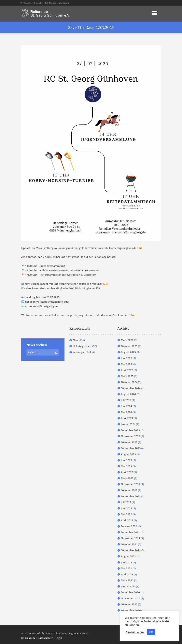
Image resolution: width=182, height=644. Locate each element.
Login (60, 638)
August (128, 352)
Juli (126, 400)
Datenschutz (46, 638)
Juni (126, 358)
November (131, 436)
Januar (128, 424)
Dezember (130, 430)
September (131, 388)
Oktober (129, 346)
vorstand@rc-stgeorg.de (44, 306)
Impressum (28, 638)
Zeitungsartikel (82, 352)
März (127, 340)
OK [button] (151, 632)
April (127, 370)
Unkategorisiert (82, 346)
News (76, 340)
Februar (129, 526)
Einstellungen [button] (135, 632)
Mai (126, 364)
